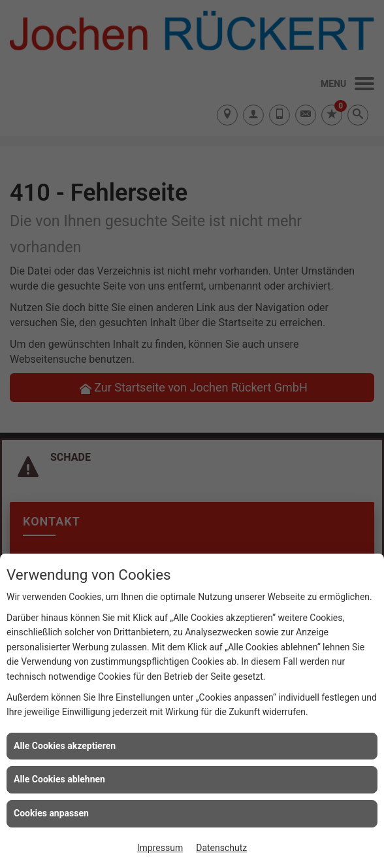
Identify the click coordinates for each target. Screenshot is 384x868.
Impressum (160, 848)
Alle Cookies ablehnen (59, 779)
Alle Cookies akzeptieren (65, 746)
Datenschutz (221, 848)
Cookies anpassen (51, 813)
